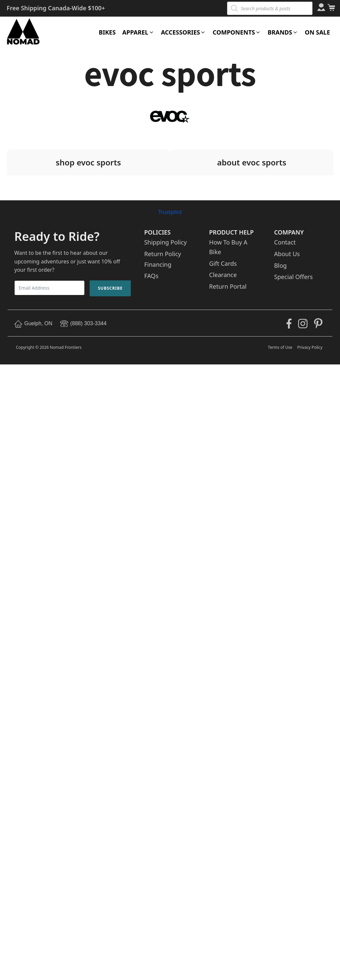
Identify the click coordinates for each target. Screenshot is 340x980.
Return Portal (228, 286)
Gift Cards (223, 263)
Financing (158, 264)
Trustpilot (170, 212)
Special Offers (293, 277)
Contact (285, 242)
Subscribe (110, 288)
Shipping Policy (165, 242)
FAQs (151, 276)
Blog (280, 265)
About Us (287, 254)
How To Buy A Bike (228, 247)
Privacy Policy (310, 347)
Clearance (223, 275)
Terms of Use (280, 347)
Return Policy (163, 254)
